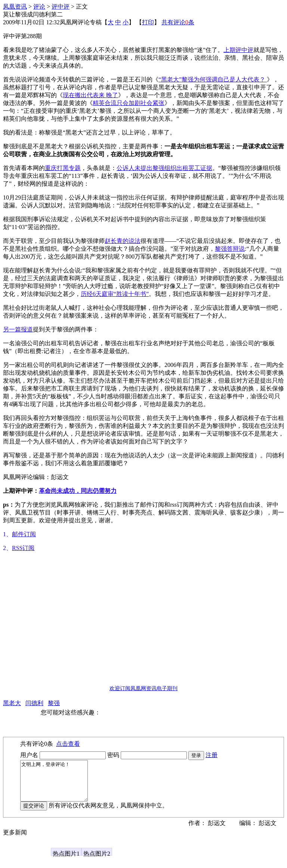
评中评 (61, 7)
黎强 (54, 703)
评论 (39, 7)
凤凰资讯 (15, 7)
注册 (212, 755)
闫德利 (34, 703)
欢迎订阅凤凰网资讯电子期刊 (143, 688)
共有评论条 (178, 22)
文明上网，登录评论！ (58, 785)
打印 (148, 22)
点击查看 (68, 744)
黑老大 (12, 703)
